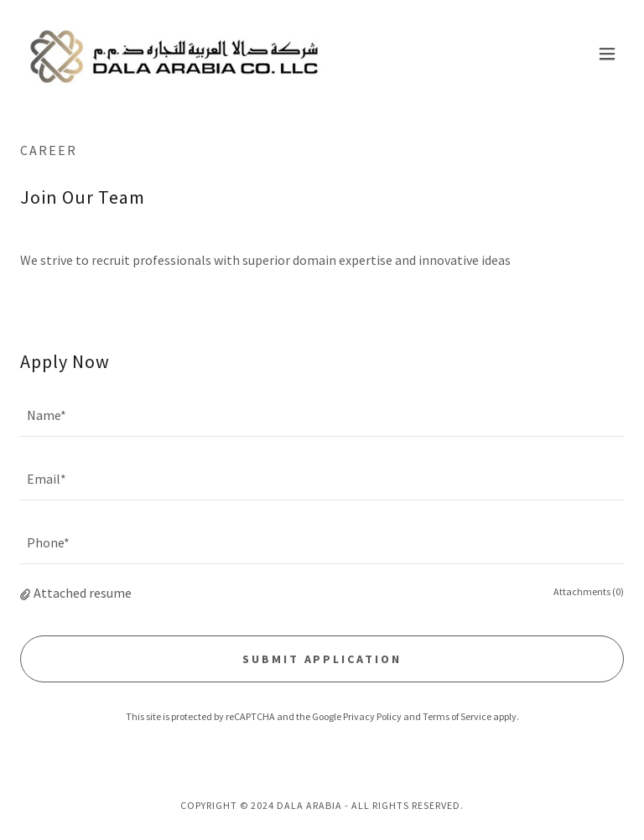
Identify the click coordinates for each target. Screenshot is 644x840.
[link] (174, 54)
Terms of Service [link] (457, 716)
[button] (607, 54)
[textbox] (322, 415)
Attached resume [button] (83, 593)
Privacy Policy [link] (372, 716)
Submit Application (322, 659)
